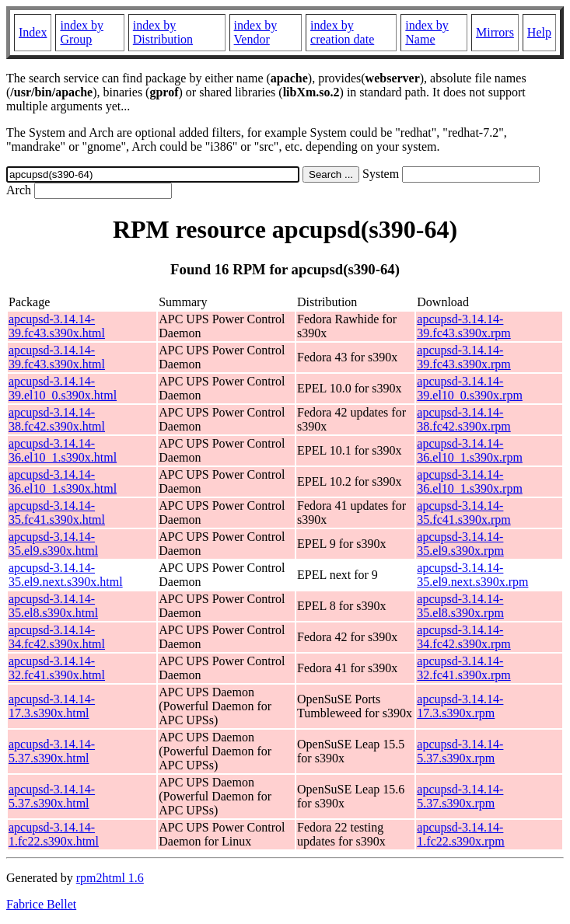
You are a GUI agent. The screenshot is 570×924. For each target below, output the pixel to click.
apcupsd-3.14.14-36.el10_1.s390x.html (63, 450)
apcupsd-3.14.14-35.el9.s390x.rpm (460, 544)
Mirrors (495, 32)
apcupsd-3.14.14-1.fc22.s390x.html (54, 834)
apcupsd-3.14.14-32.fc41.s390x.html (57, 668)
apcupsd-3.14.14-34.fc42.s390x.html (57, 637)
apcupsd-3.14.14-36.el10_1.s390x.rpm (470, 450)
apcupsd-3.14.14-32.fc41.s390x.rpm (463, 668)
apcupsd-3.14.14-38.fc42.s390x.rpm (463, 419)
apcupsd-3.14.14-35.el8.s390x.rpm (460, 606)
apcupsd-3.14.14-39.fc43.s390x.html (57, 326)
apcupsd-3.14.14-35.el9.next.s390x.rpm (472, 575)
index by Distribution (163, 32)
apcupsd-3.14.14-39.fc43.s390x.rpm (463, 326)
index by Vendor (256, 32)
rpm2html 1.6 (110, 878)
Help (539, 32)
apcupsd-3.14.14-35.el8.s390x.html (53, 606)
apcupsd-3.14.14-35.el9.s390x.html (53, 544)
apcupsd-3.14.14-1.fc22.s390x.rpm (460, 834)
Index (33, 32)
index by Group (82, 32)
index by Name (427, 32)
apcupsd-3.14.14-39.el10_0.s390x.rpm (470, 388)
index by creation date (342, 32)
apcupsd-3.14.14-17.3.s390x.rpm (460, 706)
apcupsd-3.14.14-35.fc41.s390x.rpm (463, 513)
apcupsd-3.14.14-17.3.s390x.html (52, 706)
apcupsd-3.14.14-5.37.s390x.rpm (460, 751)
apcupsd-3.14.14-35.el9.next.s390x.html (66, 575)
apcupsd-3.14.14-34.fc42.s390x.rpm (463, 637)
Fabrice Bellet (41, 904)
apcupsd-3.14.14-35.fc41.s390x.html (57, 513)
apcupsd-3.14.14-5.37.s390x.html (52, 751)
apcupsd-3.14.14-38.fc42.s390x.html (57, 419)
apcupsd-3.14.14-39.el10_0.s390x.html (63, 388)
